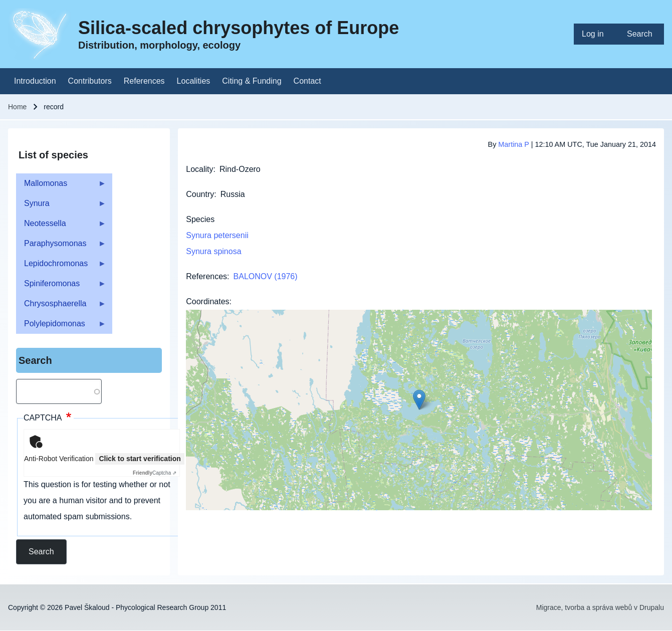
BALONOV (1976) (266, 276)
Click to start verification (140, 459)
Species (200, 219)
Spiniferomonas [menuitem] (61, 286)
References (206, 276)
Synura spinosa (213, 251)
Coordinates (207, 301)
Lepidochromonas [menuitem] (61, 266)
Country (200, 194)
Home (17, 107)
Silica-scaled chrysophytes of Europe (239, 28)
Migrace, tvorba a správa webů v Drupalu (600, 607)
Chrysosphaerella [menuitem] (61, 306)
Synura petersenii (217, 235)
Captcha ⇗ (155, 473)
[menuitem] (596, 34)
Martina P (513, 144)
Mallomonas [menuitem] (61, 186)
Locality (199, 169)
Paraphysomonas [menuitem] (61, 246)
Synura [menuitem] (61, 206)
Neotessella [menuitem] (61, 226)
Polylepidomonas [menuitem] (61, 327)
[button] (419, 400)
